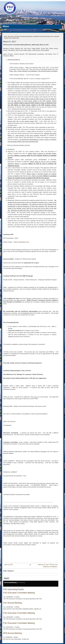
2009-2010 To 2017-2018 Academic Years (44, 37)
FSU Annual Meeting (12, 603)
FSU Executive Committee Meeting (19, 593)
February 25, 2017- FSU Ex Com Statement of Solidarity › (48, 566)
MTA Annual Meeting (10, 583)
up (30, 565)
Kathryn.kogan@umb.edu (21, 242)
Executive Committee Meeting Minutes (24, 37)
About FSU (11, 37)
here (7, 639)
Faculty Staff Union (13, 18)
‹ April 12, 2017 (8, 565)
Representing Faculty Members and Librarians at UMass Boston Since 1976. (30, 21)
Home (5, 37)
